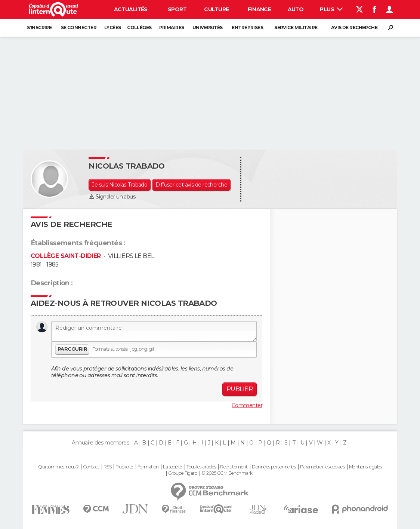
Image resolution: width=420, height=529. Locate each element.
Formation (148, 467)
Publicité (124, 467)
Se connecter (79, 27)
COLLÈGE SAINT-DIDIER (66, 256)
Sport (177, 9)
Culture (216, 9)
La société (172, 467)
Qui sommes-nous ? (58, 467)
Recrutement (234, 467)
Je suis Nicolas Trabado (120, 185)
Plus (331, 9)
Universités (208, 27)
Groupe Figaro (183, 473)
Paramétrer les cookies (322, 467)
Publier (240, 389)
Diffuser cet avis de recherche (191, 185)
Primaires (172, 27)
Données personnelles (274, 467)
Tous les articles (201, 467)
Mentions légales (365, 467)
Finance (259, 9)
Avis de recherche (354, 27)
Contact (91, 467)
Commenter (247, 405)
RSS (107, 467)
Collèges (139, 27)
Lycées (113, 27)
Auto (296, 9)
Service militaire (296, 27)
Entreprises (247, 27)
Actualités (131, 9)
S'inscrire (39, 27)
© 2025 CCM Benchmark (227, 473)
